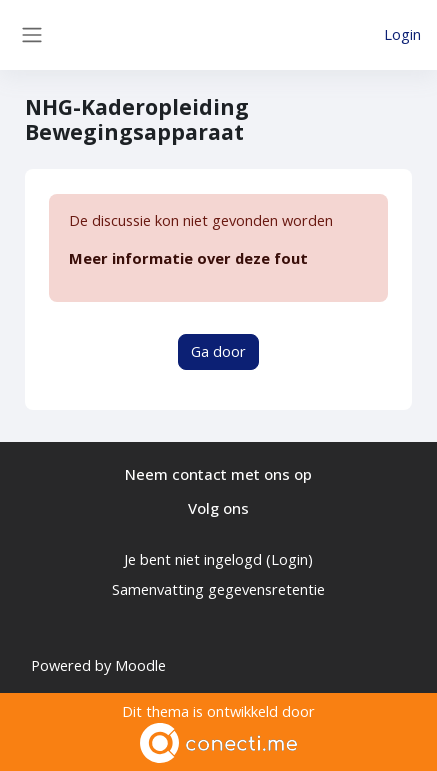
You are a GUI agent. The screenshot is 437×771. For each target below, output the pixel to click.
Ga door (218, 351)
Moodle (140, 665)
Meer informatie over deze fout (188, 258)
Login (402, 34)
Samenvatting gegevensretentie (218, 589)
